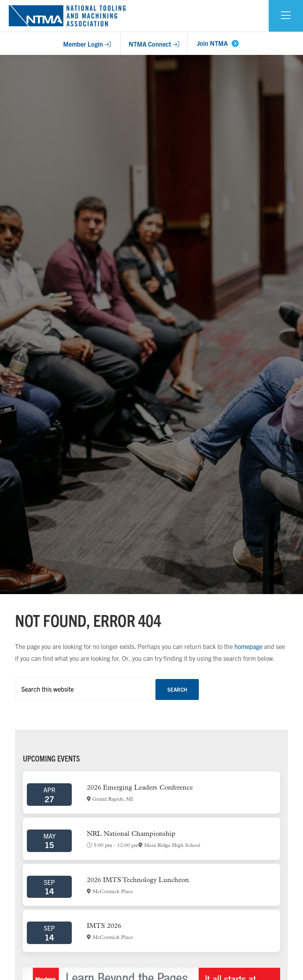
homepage (248, 646)
